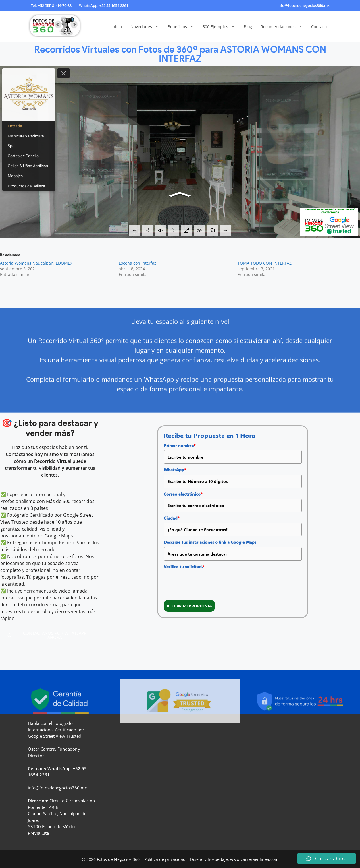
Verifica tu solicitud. (184, 567)
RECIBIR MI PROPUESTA (189, 606)
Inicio (117, 27)
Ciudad (172, 518)
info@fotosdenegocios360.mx (303, 5)
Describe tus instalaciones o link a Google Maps (210, 542)
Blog (248, 27)
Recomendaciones (284, 27)
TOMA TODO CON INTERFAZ (265, 263)
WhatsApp (175, 470)
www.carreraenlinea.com (254, 859)
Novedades (147, 27)
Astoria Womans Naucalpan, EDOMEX (36, 263)
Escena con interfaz (137, 263)
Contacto (320, 27)
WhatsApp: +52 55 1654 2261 (104, 5)
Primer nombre (180, 445)
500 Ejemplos (221, 27)
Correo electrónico (183, 494)
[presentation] (207, 582)
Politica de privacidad (165, 859)
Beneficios (183, 27)
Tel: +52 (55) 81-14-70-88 (51, 5)
